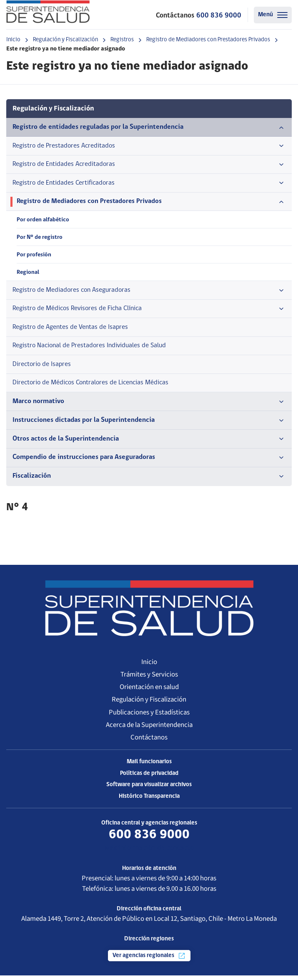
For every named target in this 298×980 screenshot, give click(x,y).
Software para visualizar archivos (149, 790)
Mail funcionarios (149, 766)
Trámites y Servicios (149, 679)
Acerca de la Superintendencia (149, 729)
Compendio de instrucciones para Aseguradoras (149, 462)
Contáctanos (149, 742)
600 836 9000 (219, 16)
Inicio (13, 40)
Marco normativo (149, 406)
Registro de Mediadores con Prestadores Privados (208, 40)
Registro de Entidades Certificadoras (149, 184)
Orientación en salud (149, 692)
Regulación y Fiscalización (65, 40)
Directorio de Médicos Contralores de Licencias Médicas (95, 387)
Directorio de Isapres (43, 368)
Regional (28, 274)
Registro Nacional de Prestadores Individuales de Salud (93, 349)
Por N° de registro (40, 239)
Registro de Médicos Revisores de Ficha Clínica (149, 311)
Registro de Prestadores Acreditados (149, 146)
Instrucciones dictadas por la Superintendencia (149, 425)
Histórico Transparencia (149, 801)
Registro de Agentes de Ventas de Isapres (73, 330)
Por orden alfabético (43, 221)
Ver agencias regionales (149, 960)
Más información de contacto (149, 853)
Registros (122, 40)
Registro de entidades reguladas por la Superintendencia (149, 128)
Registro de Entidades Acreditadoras (149, 165)
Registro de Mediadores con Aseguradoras (149, 293)
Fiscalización (149, 481)
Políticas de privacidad (149, 778)
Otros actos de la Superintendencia (149, 444)
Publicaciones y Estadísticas (149, 717)
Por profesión (34, 257)
